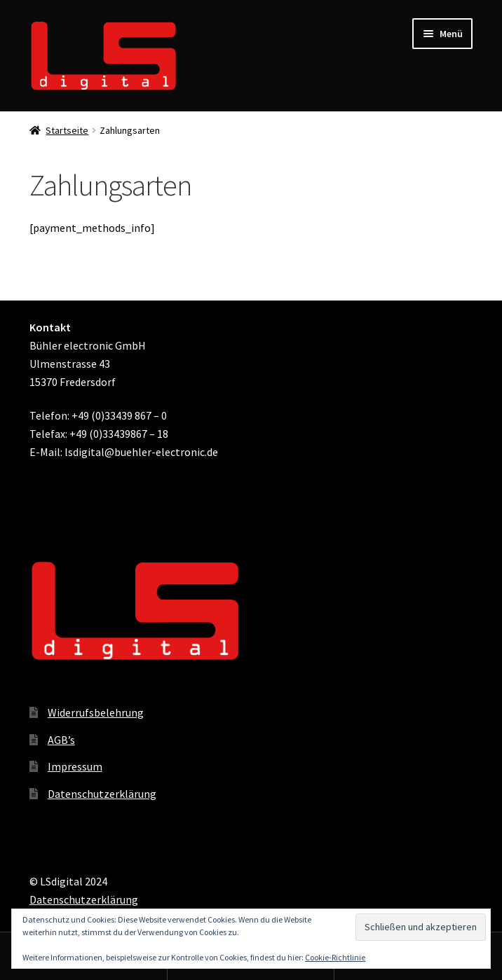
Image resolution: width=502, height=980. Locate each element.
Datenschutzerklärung (102, 794)
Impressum (75, 766)
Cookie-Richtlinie (335, 957)
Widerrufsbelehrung (96, 712)
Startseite (67, 130)
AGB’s (61, 740)
